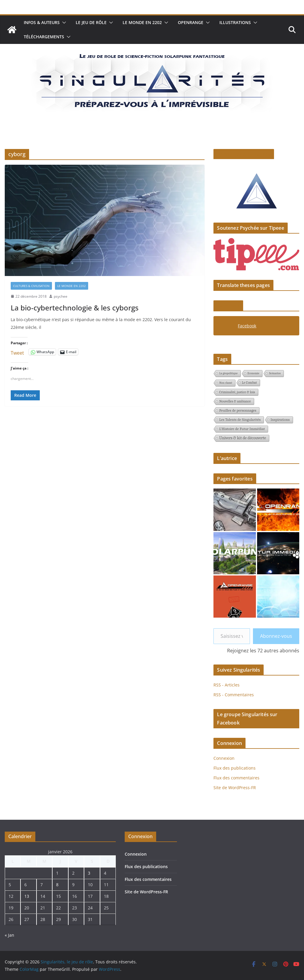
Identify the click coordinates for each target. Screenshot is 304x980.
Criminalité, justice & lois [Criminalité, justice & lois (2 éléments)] (237, 392)
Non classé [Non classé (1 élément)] (225, 383)
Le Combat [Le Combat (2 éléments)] (250, 383)
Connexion (224, 758)
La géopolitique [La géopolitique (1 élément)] (228, 373)
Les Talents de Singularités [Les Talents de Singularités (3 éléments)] (240, 420)
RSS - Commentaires (234, 695)
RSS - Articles (227, 685)
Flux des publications (235, 768)
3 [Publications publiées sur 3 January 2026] (89, 873)
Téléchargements (44, 37)
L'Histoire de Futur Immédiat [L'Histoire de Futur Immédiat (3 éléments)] (242, 429)
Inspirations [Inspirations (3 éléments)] (280, 420)
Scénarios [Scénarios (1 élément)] (275, 373)
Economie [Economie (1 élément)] (253, 373)
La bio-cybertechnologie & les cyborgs (75, 308)
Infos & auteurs (42, 22)
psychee (61, 296)
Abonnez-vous (276, 636)
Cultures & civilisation (31, 286)
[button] (63, 23)
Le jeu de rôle (91, 22)
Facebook (228, 306)
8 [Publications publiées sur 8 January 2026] (57, 885)
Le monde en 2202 (142, 22)
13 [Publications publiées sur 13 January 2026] (27, 896)
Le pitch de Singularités (244, 154)
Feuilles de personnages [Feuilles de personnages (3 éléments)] (238, 410)
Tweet (17, 352)
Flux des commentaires (236, 778)
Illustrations (235, 22)
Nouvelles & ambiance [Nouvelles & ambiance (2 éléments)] (235, 401)
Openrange (191, 22)
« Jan (9, 935)
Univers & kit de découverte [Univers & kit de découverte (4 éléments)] (243, 438)
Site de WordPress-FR (235, 788)
